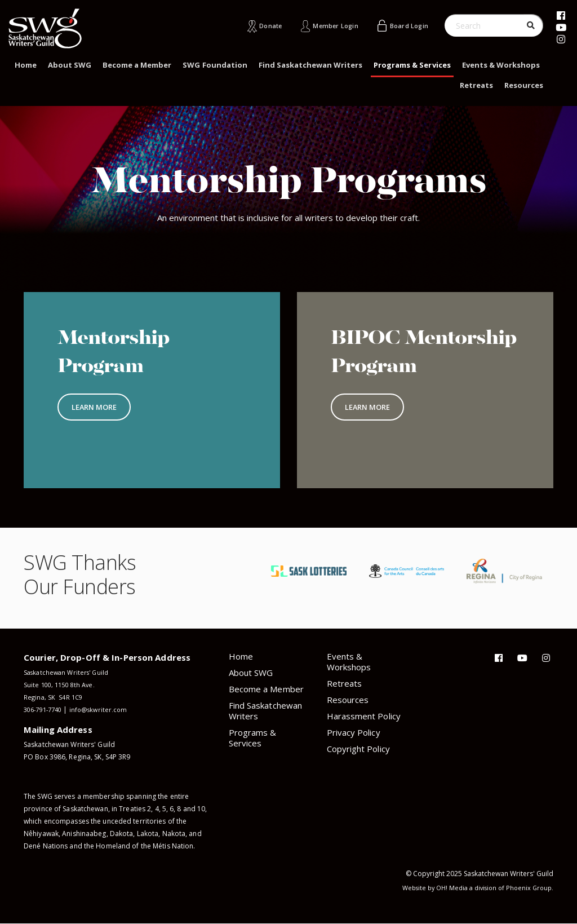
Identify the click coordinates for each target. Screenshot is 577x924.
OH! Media (445, 888)
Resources (524, 85)
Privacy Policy (354, 732)
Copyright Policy (358, 749)
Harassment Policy (364, 716)
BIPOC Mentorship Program (400, 365)
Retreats (476, 85)
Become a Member (137, 65)
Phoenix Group (528, 888)
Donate (253, 25)
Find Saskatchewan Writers (311, 65)
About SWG (70, 65)
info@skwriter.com (106, 709)
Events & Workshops (501, 65)
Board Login (406, 25)
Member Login (324, 25)
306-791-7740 (46, 709)
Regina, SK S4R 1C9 (55, 697)
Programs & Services (412, 65)
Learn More (95, 408)
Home (26, 65)
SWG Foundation (215, 65)
